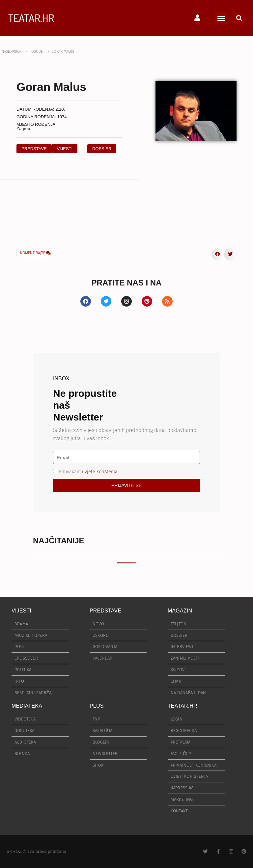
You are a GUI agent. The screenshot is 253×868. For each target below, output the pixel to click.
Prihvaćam (88, 472)
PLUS (97, 706)
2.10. (60, 109)
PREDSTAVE (105, 611)
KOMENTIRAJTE (35, 253)
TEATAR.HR (31, 18)
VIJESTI (21, 611)
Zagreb (23, 129)
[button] (221, 18)
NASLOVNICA (11, 52)
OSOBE (37, 52)
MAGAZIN (180, 611)
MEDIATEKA (27, 706)
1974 (62, 117)
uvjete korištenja (100, 472)
